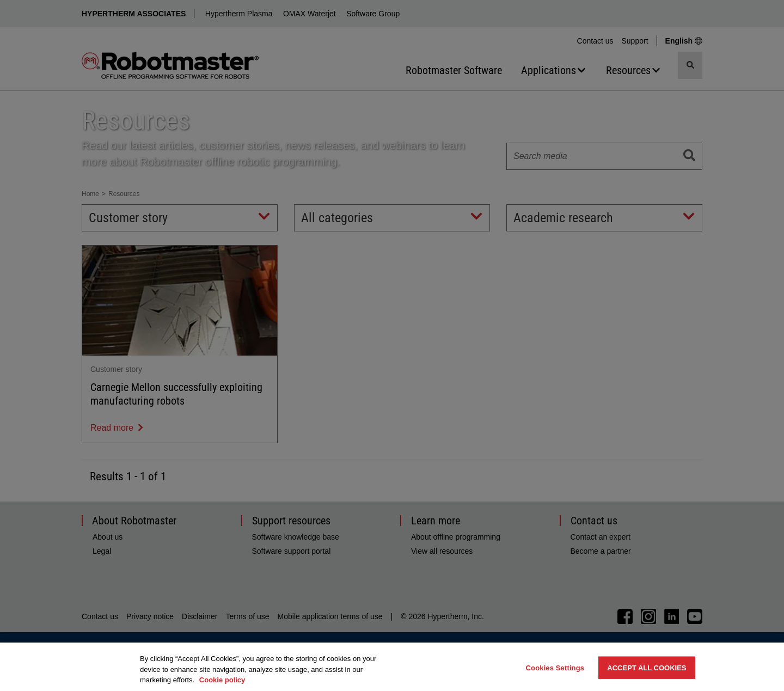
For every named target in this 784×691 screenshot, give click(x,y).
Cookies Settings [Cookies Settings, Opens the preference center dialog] (555, 667)
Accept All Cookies (647, 667)
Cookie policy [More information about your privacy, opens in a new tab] (222, 680)
